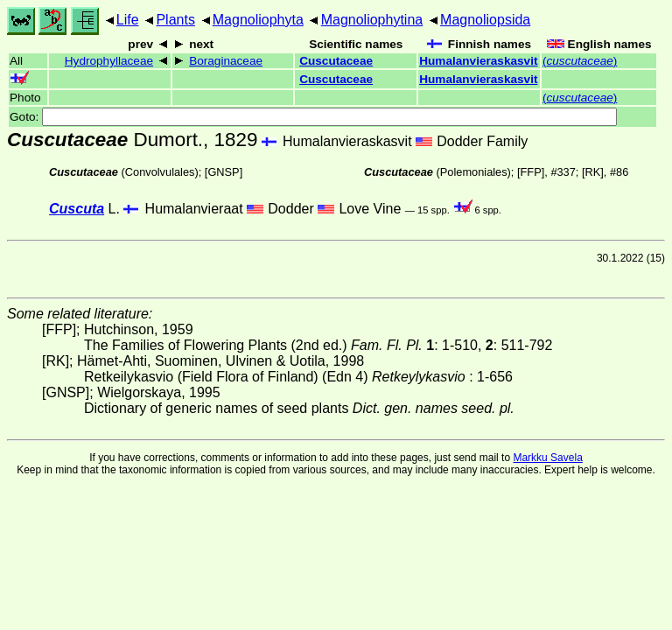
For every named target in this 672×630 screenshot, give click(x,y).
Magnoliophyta (258, 20)
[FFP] (531, 172)
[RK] (593, 172)
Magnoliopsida (485, 20)
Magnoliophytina (372, 20)
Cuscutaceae (336, 61)
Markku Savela (547, 458)
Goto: (313, 117)
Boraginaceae (226, 61)
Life (128, 20)
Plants (175, 20)
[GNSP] (224, 172)
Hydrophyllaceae (109, 61)
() (580, 61)
